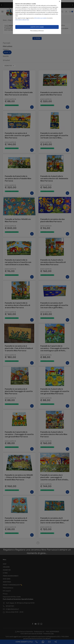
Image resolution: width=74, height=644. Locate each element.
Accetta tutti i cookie (37, 27)
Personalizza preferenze (37, 31)
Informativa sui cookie (40, 18)
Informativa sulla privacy (22, 20)
